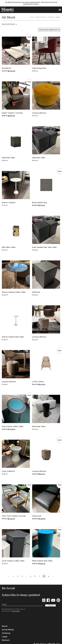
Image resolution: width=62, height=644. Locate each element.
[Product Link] (16, 54)
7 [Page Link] (40, 576)
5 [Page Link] (31, 576)
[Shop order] (49, 30)
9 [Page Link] (48, 576)
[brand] (7, 10)
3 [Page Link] (22, 576)
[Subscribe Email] (22, 605)
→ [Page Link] (53, 576)
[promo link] (31, 3)
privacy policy (16, 611)
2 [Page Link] (18, 576)
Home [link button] (32, 17)
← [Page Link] (9, 576)
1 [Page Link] (13, 576)
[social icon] (44, 601)
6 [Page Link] (35, 576)
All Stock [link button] (51, 17)
